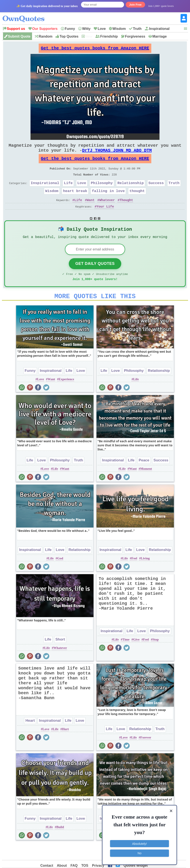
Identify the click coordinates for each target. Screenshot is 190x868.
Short (60, 655)
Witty (86, 29)
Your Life (105, 217)
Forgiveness (135, 36)
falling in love (108, 200)
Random (46, 36)
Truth (137, 29)
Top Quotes (69, 36)
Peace (144, 475)
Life (68, 191)
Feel (134, 574)
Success (156, 191)
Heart (30, 736)
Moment (146, 484)
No (139, 852)
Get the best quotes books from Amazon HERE (95, 49)
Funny (70, 29)
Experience (66, 394)
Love (102, 29)
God (60, 574)
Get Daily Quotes (95, 276)
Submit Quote (19, 36)
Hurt (65, 744)
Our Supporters (45, 29)
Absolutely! (139, 842)
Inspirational (159, 29)
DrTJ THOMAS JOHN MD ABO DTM (117, 155)
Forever (146, 753)
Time (126, 655)
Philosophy (102, 191)
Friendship (109, 36)
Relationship (130, 191)
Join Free (135, 5)
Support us (16, 29)
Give (136, 655)
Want (91, 210)
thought (137, 200)
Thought (126, 210)
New (89, 36)
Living (145, 574)
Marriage (160, 36)
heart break (75, 200)
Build (60, 842)
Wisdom (119, 29)
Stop (156, 655)
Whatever (107, 210)
